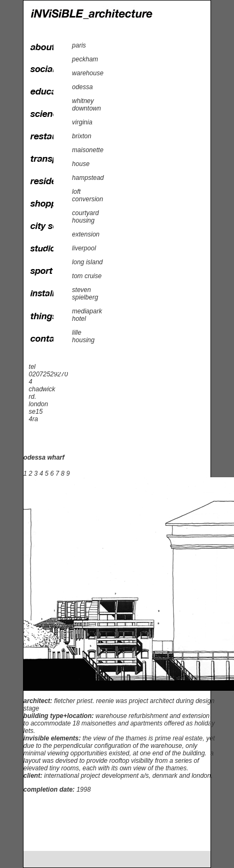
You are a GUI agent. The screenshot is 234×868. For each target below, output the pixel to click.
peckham (85, 59)
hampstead (88, 178)
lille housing (83, 336)
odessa (83, 87)
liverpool (84, 248)
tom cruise (87, 276)
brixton (82, 136)
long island (87, 262)
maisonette (88, 150)
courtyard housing (85, 217)
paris (79, 45)
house (81, 164)
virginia (82, 122)
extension (86, 234)
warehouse (88, 73)
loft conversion (88, 195)
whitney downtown (87, 105)
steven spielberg (85, 294)
